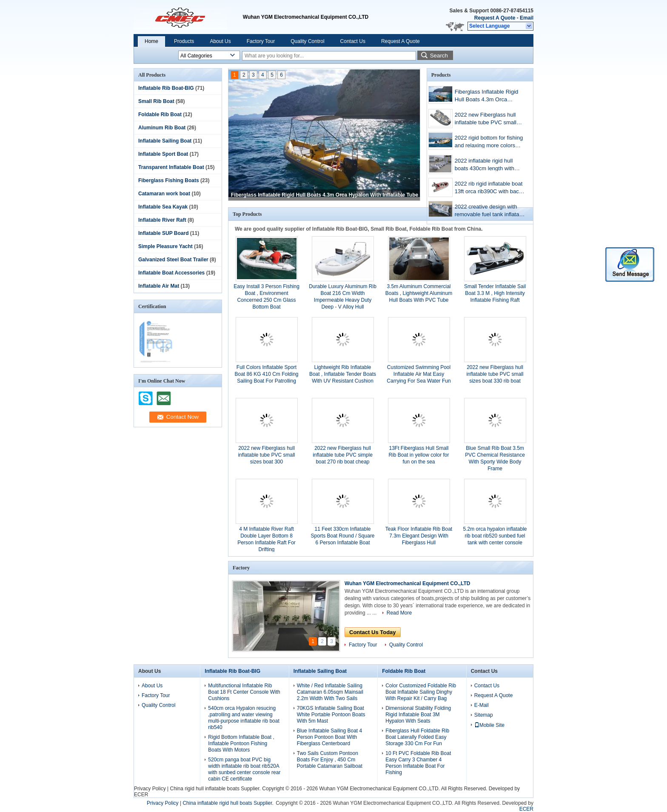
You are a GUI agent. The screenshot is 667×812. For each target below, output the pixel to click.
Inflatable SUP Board (163, 233)
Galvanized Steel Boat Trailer (173, 260)
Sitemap (484, 715)
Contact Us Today (373, 632)
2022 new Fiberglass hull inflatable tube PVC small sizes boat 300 (266, 455)
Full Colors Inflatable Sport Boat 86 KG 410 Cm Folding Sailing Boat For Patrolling (266, 374)
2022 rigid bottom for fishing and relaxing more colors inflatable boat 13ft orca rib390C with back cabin (489, 142)
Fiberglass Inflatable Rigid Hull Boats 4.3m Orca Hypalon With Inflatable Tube (325, 195)
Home (151, 41)
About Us (220, 41)
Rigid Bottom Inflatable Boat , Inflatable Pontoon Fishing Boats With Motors (241, 743)
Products (184, 41)
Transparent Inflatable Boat (171, 167)
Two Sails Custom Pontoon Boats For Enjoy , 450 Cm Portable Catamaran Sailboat (330, 760)
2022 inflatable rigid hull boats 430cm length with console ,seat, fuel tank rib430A (485, 165)
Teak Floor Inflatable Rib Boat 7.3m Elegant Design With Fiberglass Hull (419, 536)
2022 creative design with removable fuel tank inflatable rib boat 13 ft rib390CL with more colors (491, 211)
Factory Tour (261, 41)
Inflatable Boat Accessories (171, 273)
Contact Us (353, 41)
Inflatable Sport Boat (163, 154)
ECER (141, 795)
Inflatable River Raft (162, 220)
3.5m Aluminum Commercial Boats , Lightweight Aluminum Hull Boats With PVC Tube (419, 293)
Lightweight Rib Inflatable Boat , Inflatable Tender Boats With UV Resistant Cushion (343, 374)
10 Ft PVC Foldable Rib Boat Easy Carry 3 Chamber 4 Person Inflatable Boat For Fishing (418, 763)
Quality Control (307, 41)
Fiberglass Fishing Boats (169, 180)
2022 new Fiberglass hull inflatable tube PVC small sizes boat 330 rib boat (486, 119)
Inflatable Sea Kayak (163, 207)
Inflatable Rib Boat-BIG (166, 88)
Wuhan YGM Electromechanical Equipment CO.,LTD (407, 583)
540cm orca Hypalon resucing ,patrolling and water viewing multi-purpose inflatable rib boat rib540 (244, 718)
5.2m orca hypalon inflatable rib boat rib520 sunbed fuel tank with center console (495, 536)
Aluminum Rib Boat (162, 128)
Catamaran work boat (164, 194)
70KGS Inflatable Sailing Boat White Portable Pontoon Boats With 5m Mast (331, 715)
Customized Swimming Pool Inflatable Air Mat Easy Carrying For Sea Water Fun (419, 374)
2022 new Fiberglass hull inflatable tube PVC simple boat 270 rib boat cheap (343, 455)
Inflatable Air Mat (159, 286)
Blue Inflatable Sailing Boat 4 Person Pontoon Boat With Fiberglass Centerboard (329, 737)
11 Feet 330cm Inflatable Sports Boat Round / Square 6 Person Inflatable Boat (342, 536)
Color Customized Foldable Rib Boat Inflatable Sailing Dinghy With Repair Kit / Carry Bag (421, 692)
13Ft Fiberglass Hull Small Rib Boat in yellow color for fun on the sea (419, 455)
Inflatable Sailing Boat (165, 141)
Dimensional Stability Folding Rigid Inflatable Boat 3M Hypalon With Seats (418, 715)
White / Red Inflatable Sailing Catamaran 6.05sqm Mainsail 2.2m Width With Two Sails (330, 692)
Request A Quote (495, 18)
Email (527, 18)
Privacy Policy (150, 789)
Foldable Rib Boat (160, 114)
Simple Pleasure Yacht (165, 246)
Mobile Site (489, 725)
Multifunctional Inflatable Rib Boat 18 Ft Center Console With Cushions (244, 692)
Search (439, 56)
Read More (399, 613)
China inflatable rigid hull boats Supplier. (229, 803)
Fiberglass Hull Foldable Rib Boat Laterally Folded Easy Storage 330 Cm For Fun (417, 737)
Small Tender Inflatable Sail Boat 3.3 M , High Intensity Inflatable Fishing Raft (495, 293)
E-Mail (482, 705)
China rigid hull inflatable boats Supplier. (216, 789)
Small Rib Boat (156, 101)
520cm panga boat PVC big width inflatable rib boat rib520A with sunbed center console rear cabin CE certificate (244, 769)
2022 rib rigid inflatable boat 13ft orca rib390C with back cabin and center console (489, 188)
